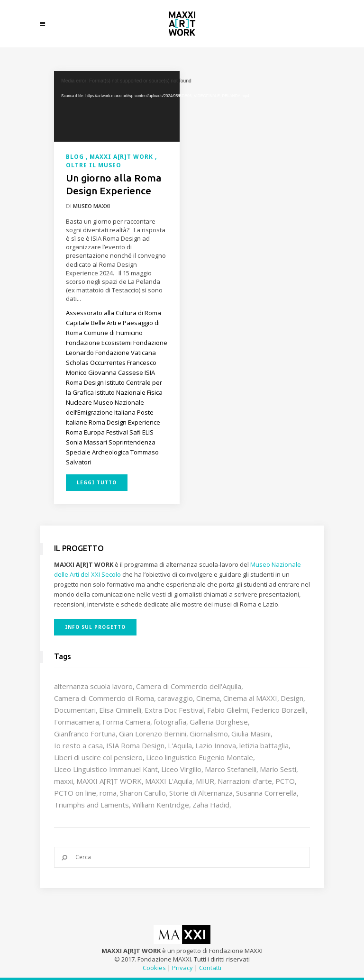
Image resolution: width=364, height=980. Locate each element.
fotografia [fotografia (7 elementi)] (170, 722)
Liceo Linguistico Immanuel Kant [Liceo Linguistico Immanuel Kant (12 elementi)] (106, 769)
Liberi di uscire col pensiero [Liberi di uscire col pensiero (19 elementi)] (98, 757)
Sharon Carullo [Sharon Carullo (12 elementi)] (143, 793)
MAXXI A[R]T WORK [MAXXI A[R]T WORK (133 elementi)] (109, 781)
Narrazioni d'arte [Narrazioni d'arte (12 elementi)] (245, 781)
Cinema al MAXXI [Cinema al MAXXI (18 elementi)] (250, 698)
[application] (117, 106)
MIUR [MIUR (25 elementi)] (205, 781)
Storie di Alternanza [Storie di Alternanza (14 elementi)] (201, 793)
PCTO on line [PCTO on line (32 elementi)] (75, 793)
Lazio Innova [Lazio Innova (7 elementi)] (216, 745)
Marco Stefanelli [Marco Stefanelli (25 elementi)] (231, 769)
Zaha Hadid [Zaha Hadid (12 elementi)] (211, 805)
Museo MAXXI (91, 206)
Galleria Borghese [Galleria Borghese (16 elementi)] (219, 722)
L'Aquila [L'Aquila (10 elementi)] (180, 745)
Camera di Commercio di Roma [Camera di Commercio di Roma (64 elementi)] (104, 698)
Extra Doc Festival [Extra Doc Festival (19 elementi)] (174, 710)
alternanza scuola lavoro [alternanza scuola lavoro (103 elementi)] (93, 686)
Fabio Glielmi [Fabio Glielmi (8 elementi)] (227, 710)
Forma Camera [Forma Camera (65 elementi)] (126, 722)
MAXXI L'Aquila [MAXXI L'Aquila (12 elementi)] (169, 781)
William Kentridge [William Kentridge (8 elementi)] (161, 805)
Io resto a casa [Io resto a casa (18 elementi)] (78, 745)
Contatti (210, 968)
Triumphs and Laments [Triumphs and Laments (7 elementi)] (91, 805)
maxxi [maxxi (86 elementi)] (64, 781)
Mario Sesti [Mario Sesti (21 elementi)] (278, 769)
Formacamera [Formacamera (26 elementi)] (77, 722)
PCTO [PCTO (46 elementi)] (285, 781)
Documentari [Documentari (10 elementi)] (75, 710)
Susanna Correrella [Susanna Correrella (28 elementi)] (266, 793)
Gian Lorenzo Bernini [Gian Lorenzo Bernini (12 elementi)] (153, 734)
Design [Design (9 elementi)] (292, 698)
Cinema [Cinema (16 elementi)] (208, 698)
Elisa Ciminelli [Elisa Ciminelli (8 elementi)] (120, 710)
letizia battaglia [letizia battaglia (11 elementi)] (264, 745)
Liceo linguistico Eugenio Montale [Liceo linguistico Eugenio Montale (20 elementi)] (200, 757)
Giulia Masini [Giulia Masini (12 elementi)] (251, 734)
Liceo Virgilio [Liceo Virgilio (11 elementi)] (181, 769)
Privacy (182, 968)
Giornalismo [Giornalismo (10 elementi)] (209, 734)
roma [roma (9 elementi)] (108, 793)
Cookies (154, 968)
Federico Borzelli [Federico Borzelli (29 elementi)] (278, 710)
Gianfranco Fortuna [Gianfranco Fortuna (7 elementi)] (85, 734)
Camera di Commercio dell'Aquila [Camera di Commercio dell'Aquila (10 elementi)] (189, 686)
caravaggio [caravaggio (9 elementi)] (175, 698)
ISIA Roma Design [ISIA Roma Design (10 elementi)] (135, 745)
